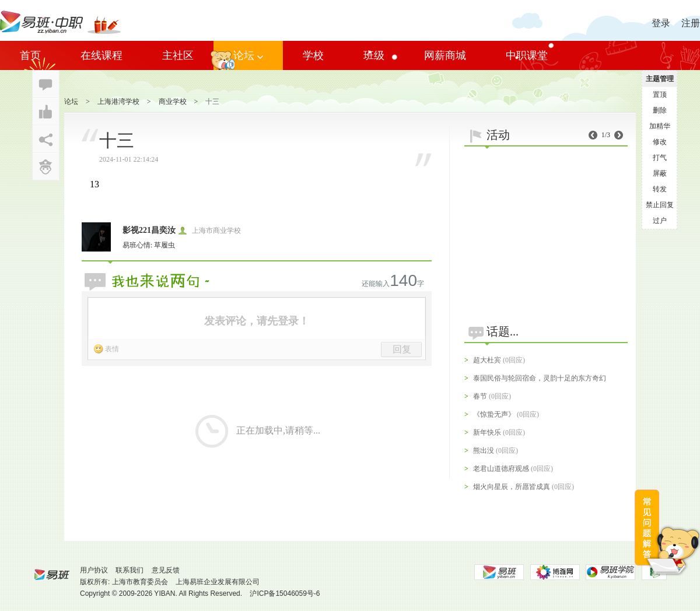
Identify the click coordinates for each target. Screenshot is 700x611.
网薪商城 (445, 55)
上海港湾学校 (118, 102)
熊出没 (484, 451)
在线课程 (101, 55)
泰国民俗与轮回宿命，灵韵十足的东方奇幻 (540, 378)
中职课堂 (527, 55)
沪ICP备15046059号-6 (285, 593)
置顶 (660, 95)
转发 (660, 189)
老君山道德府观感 (501, 469)
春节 (480, 396)
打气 (660, 158)
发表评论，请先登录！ (257, 321)
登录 (661, 23)
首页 (30, 55)
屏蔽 (660, 173)
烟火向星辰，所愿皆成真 (512, 487)
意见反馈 (166, 570)
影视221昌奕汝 (149, 230)
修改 (660, 142)
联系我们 (129, 570)
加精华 (660, 126)
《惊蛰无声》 (494, 414)
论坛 (248, 55)
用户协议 (94, 570)
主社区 (178, 55)
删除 (660, 110)
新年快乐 (487, 432)
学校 (313, 55)
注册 (691, 23)
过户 (660, 221)
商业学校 (173, 102)
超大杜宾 (487, 360)
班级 (374, 55)
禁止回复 (660, 205)
